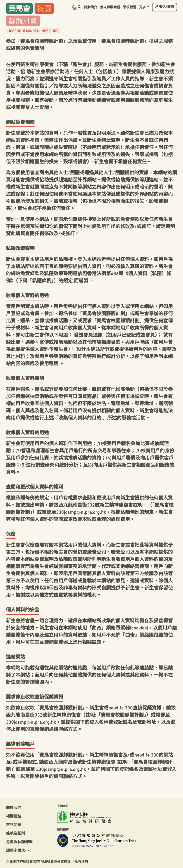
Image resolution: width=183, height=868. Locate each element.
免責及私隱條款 (19, 842)
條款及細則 (15, 834)
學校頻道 (130, 7)
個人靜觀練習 (110, 7)
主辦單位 (63, 806)
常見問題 (14, 825)
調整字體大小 (17, 851)
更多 (143, 7)
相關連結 (14, 817)
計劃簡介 (91, 7)
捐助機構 (63, 830)
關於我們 (14, 808)
